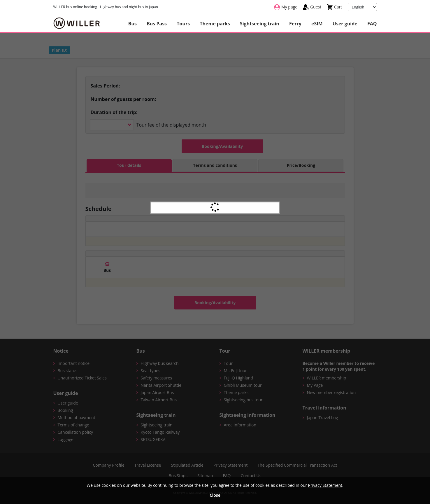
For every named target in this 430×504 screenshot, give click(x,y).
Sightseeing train (260, 24)
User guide (345, 24)
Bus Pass (157, 24)
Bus (132, 24)
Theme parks (215, 24)
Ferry (295, 24)
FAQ (372, 24)
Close (215, 495)
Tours (183, 24)
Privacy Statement (325, 485)
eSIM (317, 24)
